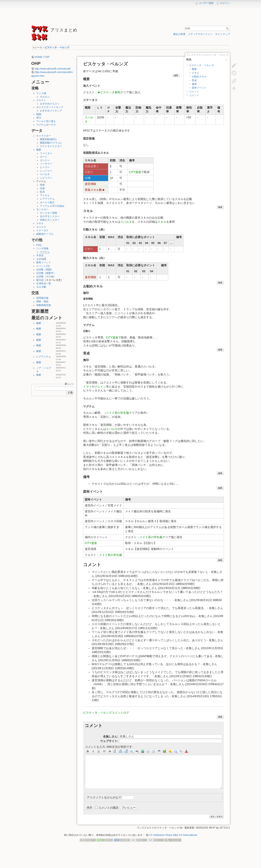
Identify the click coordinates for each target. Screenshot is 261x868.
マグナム (45, 252)
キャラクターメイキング (50, 107)
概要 (39, 323)
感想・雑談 (42, 301)
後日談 (40, 280)
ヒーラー (45, 167)
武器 (42, 188)
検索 (228, 28)
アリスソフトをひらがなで (104, 797)
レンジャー (46, 171)
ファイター (46, 153)
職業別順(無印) (48, 139)
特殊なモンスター (50, 220)
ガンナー (45, 160)
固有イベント (44, 262)
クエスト (41, 100)
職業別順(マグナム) (51, 143)
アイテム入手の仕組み (52, 206)
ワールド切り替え (46, 121)
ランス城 (41, 93)
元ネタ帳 (41, 287)
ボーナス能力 (47, 202)
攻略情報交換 (44, 305)
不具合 (40, 255)
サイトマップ (223, 34)
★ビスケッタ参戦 (109, 92)
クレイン (100, 387)
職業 (39, 150)
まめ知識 (41, 259)
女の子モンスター (50, 216)
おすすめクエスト (50, 104)
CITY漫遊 (135, 172)
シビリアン (46, 178)
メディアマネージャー (200, 34)
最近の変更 (179, 34)
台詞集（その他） (46, 277)
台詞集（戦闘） (45, 270)
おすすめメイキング (51, 111)
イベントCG (43, 266)
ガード (44, 157)
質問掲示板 (42, 298)
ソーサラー (46, 164)
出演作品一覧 (44, 283)
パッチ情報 (42, 248)
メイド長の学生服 (118, 413)
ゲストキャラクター (51, 146)
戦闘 (39, 114)
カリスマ (41, 227)
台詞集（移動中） (46, 273)
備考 (194, 84)
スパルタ (45, 174)
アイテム (45, 195)
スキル (40, 223)
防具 (42, 192)
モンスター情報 (49, 213)
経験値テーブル (45, 234)
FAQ (39, 245)
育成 (194, 80)
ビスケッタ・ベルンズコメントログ (106, 713)
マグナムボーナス (46, 125)
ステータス (42, 230)
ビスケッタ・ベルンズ (57, 47)
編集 (176, 75)
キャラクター (44, 136)
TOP (47, 57)
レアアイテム (47, 199)
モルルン (45, 97)
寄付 (39, 118)
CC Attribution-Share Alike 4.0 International (173, 835)
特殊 (42, 185)
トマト (87, 387)
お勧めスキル (199, 76)
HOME (39, 57)
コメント (194, 92)
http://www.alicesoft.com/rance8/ (53, 69)
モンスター (42, 209)
